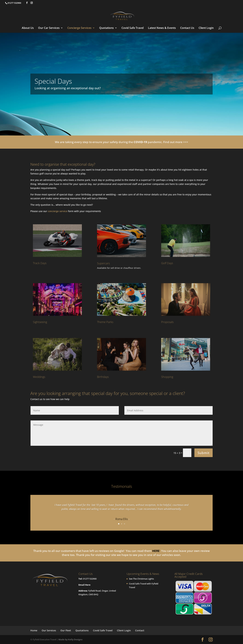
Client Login (206, 28)
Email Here (84, 585)
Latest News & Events (162, 28)
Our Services (49, 630)
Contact (140, 630)
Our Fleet (66, 630)
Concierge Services (79, 28)
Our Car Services (49, 28)
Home (34, 630)
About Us (28, 28)
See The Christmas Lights (141, 579)
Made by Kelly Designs (70, 639)
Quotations (106, 28)
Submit (204, 453)
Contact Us (187, 28)
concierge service (58, 211)
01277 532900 (90, 579)
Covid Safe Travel (133, 28)
